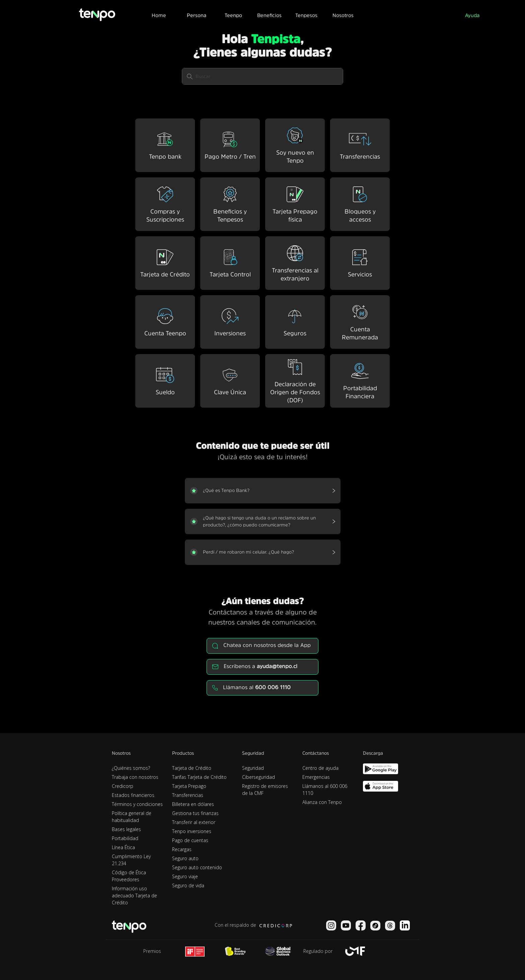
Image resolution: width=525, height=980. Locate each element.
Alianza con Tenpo (322, 802)
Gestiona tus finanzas (195, 813)
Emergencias (316, 777)
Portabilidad (125, 838)
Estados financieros (133, 795)
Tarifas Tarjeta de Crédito (199, 777)
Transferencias (188, 795)
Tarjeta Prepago (189, 786)
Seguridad (253, 768)
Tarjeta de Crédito (192, 768)
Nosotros (343, 15)
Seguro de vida (188, 885)
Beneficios (269, 15)
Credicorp (123, 786)
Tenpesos (306, 15)
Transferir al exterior (194, 822)
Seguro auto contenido (197, 867)
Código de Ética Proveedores (129, 876)
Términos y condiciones (137, 804)
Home (159, 15)
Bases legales (126, 829)
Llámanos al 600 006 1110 (325, 790)
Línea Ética (123, 847)
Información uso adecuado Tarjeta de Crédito (134, 895)
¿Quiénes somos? (131, 768)
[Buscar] (262, 76)
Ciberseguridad (258, 777)
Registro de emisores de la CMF (265, 790)
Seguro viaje (185, 876)
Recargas (182, 849)
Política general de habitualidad (132, 817)
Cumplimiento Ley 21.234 (131, 860)
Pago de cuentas (190, 840)
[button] (196, 14)
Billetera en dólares (193, 804)
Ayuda (472, 15)
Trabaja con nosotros (135, 777)
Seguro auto (185, 858)
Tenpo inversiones (192, 831)
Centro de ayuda (320, 768)
